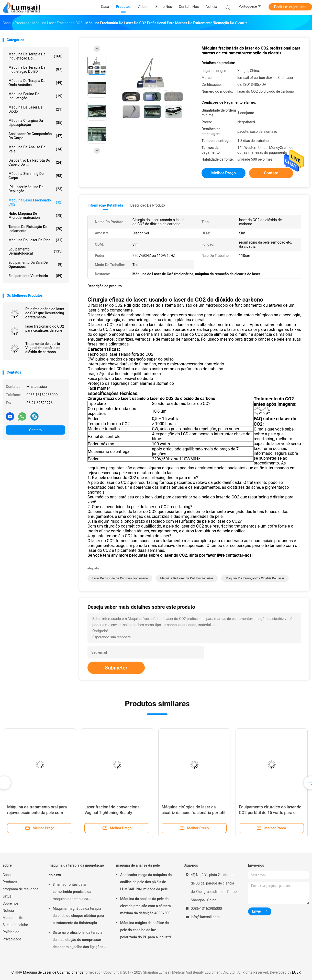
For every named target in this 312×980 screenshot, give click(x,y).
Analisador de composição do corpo (35, 136)
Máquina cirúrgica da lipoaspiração (35, 123)
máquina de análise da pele (35, 149)
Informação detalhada (105, 205)
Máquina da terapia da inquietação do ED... (35, 69)
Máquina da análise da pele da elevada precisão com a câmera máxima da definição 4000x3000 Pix (146, 907)
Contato (35, 430)
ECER (296, 972)
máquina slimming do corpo (35, 176)
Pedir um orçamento (290, 7)
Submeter (116, 668)
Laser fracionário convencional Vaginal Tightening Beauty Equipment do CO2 (113, 813)
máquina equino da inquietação (35, 96)
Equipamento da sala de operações (35, 265)
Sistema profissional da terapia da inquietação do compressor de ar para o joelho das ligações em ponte (78, 940)
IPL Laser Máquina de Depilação (35, 189)
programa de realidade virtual (20, 893)
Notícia (8, 911)
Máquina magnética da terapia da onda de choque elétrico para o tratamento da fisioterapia (78, 916)
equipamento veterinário (35, 276)
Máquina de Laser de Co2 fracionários (187, 578)
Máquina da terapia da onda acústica (35, 83)
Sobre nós (11, 903)
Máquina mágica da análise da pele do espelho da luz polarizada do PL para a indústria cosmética (146, 931)
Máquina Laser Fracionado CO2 (35, 202)
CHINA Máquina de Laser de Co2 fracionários (47, 972)
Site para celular (15, 925)
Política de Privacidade (12, 936)
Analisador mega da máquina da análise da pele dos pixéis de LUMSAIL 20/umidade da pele (146, 882)
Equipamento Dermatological (35, 251)
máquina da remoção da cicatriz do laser (255, 578)
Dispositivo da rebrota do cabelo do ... (35, 162)
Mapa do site (13, 918)
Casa (7, 875)
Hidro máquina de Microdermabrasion (35, 216)
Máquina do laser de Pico (35, 240)
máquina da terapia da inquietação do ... (35, 56)
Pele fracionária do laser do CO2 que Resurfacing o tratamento (45, 313)
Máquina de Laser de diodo (35, 109)
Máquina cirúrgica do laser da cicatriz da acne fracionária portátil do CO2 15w (193, 813)
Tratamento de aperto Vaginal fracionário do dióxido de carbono (43, 348)
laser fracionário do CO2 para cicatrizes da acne (45, 328)
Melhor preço (224, 173)
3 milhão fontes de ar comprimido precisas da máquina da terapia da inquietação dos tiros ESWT (75, 892)
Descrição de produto (147, 205)
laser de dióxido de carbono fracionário (120, 578)
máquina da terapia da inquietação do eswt (76, 870)
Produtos (10, 882)
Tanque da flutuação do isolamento (35, 229)
